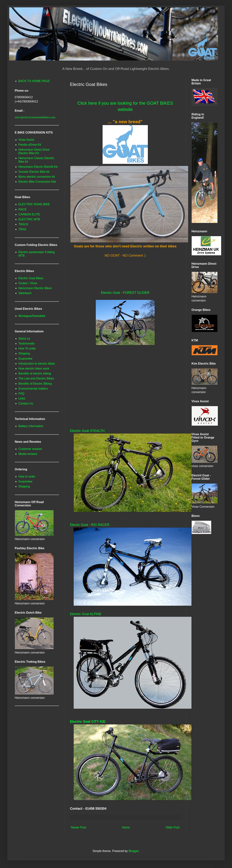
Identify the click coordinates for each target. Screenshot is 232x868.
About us (24, 339)
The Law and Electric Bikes (36, 378)
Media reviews (28, 454)
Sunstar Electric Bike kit (34, 172)
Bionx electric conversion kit (37, 177)
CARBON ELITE (29, 214)
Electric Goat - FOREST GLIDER (125, 293)
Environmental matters (33, 389)
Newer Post (79, 827)
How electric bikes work (34, 369)
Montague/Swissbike (32, 316)
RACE (22, 209)
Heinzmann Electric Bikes (35, 288)
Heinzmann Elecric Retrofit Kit (38, 167)
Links (22, 399)
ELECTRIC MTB (29, 219)
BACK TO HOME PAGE (34, 81)
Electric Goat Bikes (31, 278)
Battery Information (31, 426)
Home (126, 827)
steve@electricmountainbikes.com (35, 117)
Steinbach (25, 293)
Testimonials (27, 344)
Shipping (24, 353)
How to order (27, 476)
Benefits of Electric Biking (35, 384)
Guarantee (25, 359)
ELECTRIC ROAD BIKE (34, 204)
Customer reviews (30, 449)
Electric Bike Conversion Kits (37, 182)
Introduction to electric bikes (37, 364)
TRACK (23, 224)
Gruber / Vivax (28, 283)
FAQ (21, 394)
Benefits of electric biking (35, 373)
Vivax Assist (26, 140)
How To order (27, 348)
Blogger (133, 851)
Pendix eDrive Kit (30, 145)
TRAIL (23, 229)
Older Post (173, 827)
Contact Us (26, 403)
